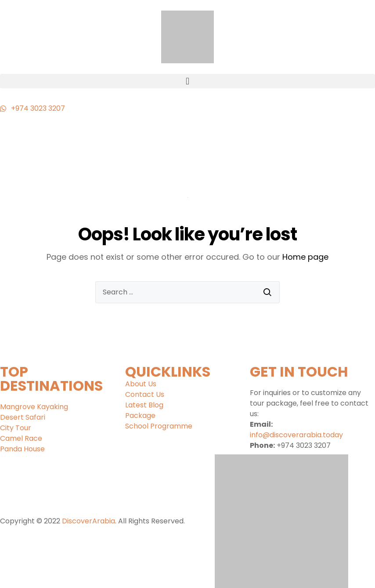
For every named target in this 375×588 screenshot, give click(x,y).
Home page (305, 257)
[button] (187, 81)
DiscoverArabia (88, 521)
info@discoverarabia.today (296, 435)
